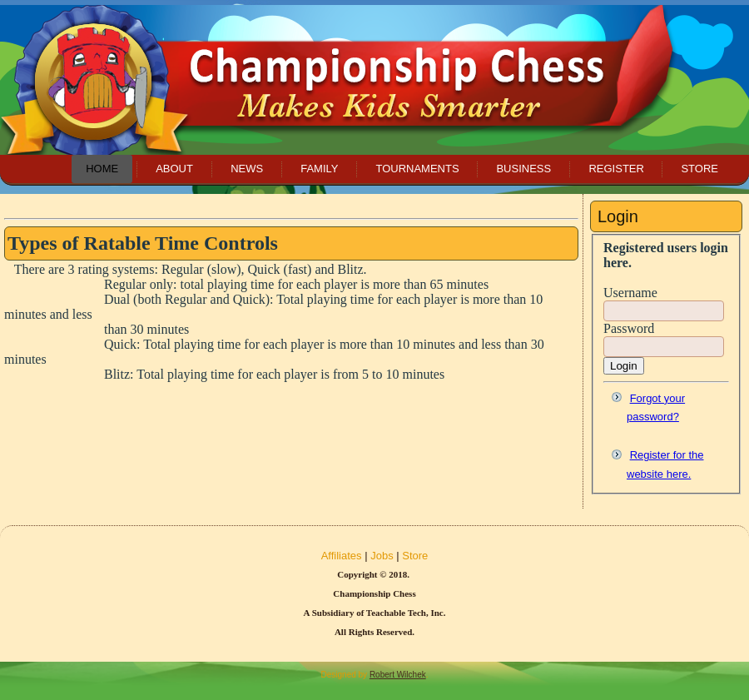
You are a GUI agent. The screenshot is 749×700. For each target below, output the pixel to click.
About (174, 169)
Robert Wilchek (398, 675)
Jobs (382, 556)
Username (630, 293)
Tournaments (417, 169)
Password (629, 328)
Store (699, 169)
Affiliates (342, 556)
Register (616, 169)
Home (102, 169)
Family (319, 169)
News (247, 169)
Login (624, 366)
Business (523, 169)
